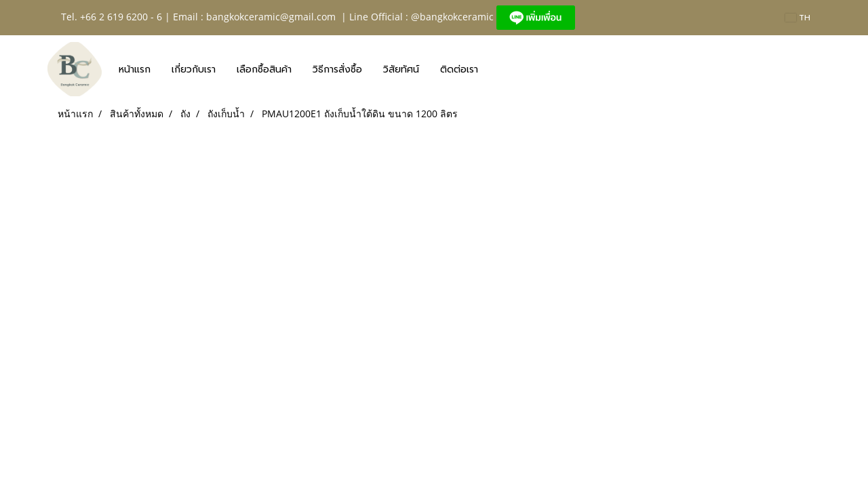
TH (798, 18)
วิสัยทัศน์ (401, 69)
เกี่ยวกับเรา (194, 69)
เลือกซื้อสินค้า (264, 69)
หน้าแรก (135, 69)
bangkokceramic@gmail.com (271, 17)
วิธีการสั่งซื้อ (337, 69)
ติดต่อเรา (459, 69)
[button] (500, 69)
